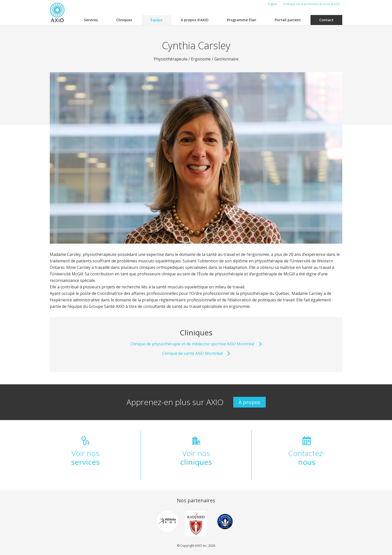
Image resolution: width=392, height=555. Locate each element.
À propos (249, 402)
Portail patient (288, 20)
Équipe (156, 20)
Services (91, 20)
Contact (326, 20)
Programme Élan (242, 20)
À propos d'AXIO (195, 20)
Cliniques (124, 20)
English (273, 4)
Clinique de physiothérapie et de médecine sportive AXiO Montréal (196, 344)
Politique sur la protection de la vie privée (311, 4)
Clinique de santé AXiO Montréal (196, 353)
